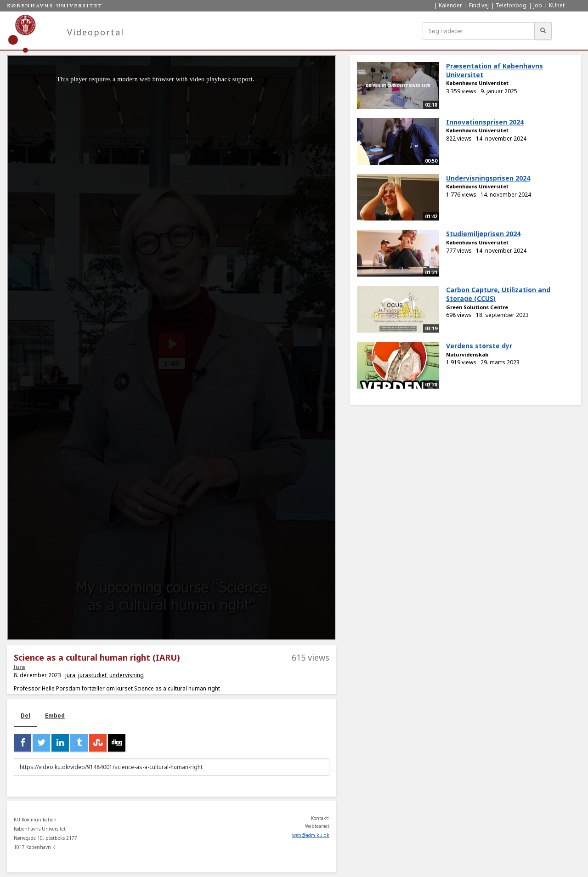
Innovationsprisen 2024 (485, 122)
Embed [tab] (55, 716)
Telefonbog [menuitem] (511, 5)
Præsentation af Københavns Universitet (495, 70)
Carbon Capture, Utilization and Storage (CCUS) (498, 294)
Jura (19, 667)
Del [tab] (25, 716)
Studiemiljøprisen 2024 (483, 234)
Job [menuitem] (538, 5)
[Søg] (543, 31)
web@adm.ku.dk (311, 835)
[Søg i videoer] (479, 31)
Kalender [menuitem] (450, 5)
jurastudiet (92, 675)
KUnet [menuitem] (557, 5)
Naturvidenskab (467, 354)
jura (70, 675)
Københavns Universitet (477, 83)
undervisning (127, 675)
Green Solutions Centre (477, 307)
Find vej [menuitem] (479, 5)
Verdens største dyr (479, 346)
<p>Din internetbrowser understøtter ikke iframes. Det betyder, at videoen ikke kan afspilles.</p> (172, 348)
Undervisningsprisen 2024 (488, 178)
